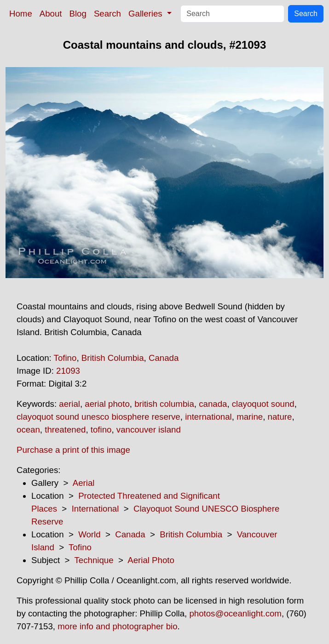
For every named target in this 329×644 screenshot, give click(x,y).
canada (213, 404)
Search (107, 14)
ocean (28, 430)
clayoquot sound (263, 404)
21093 (68, 371)
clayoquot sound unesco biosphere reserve (98, 417)
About (51, 14)
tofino (101, 430)
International (95, 509)
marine (250, 417)
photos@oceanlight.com (235, 613)
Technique (94, 560)
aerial (69, 404)
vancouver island (149, 430)
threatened (65, 430)
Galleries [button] (147, 14)
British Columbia (113, 358)
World (89, 534)
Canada (164, 358)
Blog (78, 14)
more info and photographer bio (117, 626)
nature (280, 417)
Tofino (65, 358)
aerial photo (107, 404)
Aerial (84, 483)
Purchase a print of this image (73, 450)
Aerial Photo (151, 560)
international (208, 417)
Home (21, 14)
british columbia (164, 404)
